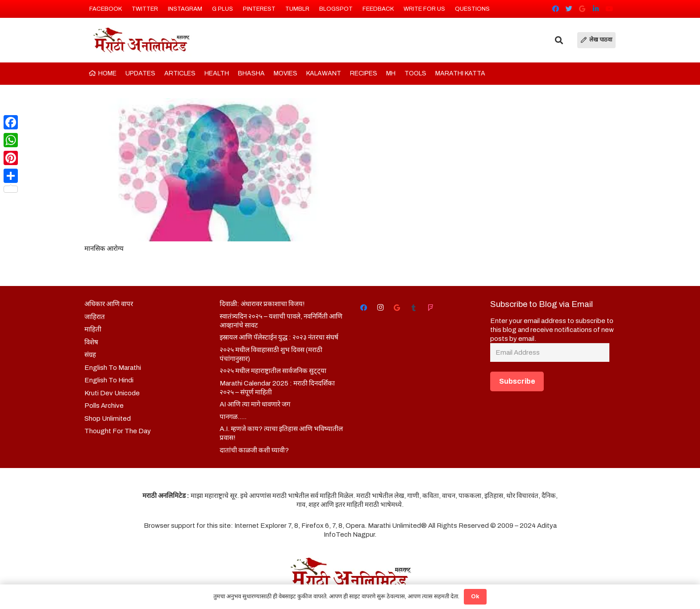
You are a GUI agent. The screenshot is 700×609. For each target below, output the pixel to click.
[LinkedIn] (596, 9)
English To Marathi (113, 368)
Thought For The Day (118, 431)
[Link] (141, 40)
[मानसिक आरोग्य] (212, 170)
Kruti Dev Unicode (112, 393)
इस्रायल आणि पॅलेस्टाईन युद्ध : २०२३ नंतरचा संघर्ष (279, 337)
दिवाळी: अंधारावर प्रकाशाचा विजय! (262, 304)
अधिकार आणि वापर (109, 304)
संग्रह (90, 355)
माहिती (93, 329)
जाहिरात (95, 317)
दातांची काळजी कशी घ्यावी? (254, 450)
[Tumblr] (414, 308)
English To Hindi (109, 380)
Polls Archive (104, 406)
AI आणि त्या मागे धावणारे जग (255, 404)
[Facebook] (555, 9)
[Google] (582, 9)
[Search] (559, 40)
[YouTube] (609, 9)
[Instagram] (380, 308)
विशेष (91, 342)
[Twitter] (569, 9)
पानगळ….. (233, 417)
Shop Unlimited (108, 418)
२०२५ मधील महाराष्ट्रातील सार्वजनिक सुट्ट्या (273, 371)
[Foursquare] (430, 308)
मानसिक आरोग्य (104, 249)
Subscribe (517, 381)
